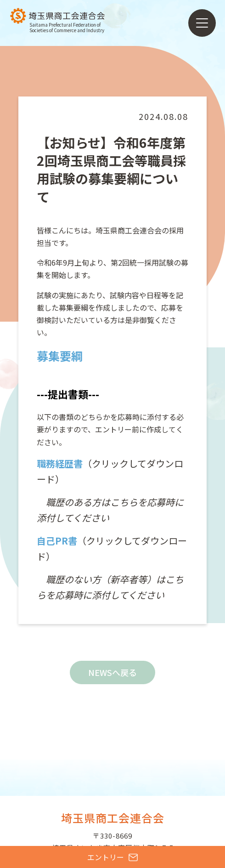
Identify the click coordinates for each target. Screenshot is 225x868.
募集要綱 (60, 356)
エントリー (112, 857)
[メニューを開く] (202, 23)
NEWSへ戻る (112, 672)
